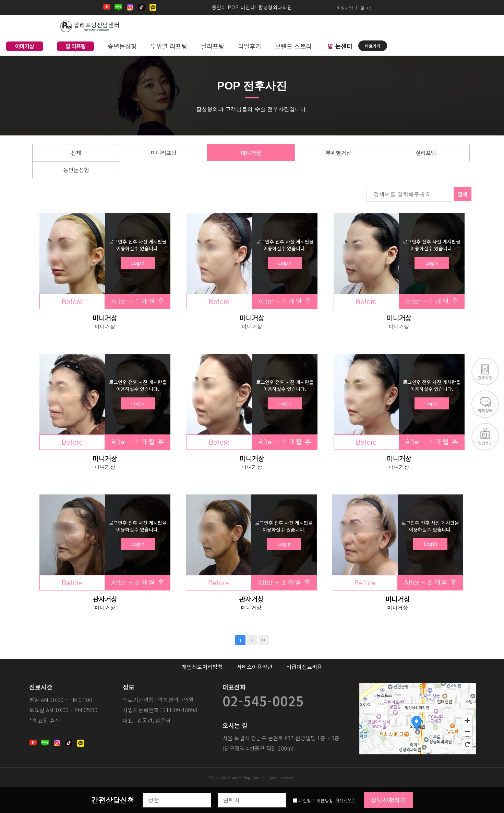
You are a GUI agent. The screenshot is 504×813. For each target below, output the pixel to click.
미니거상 (251, 153)
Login (138, 263)
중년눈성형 (122, 46)
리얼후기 (250, 46)
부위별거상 (339, 153)
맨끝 (264, 640)
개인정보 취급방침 (316, 800)
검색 (463, 194)
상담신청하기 (388, 800)
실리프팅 (213, 46)
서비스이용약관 (255, 667)
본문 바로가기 (0, 0)
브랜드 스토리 (293, 46)
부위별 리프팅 (169, 46)
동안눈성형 (76, 170)
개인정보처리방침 (202, 667)
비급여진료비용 (304, 667)
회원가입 (345, 7)
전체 (76, 153)
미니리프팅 (164, 153)
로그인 (367, 7)
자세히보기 (346, 800)
